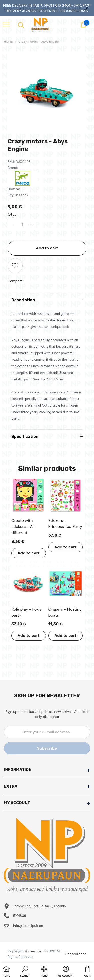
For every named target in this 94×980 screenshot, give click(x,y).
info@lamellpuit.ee (28, 926)
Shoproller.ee (76, 954)
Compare (15, 281)
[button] (25, 972)
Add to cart (47, 248)
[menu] (6, 25)
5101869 (20, 916)
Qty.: (12, 214)
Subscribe (47, 748)
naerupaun (37, 951)
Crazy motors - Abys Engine (38, 42)
